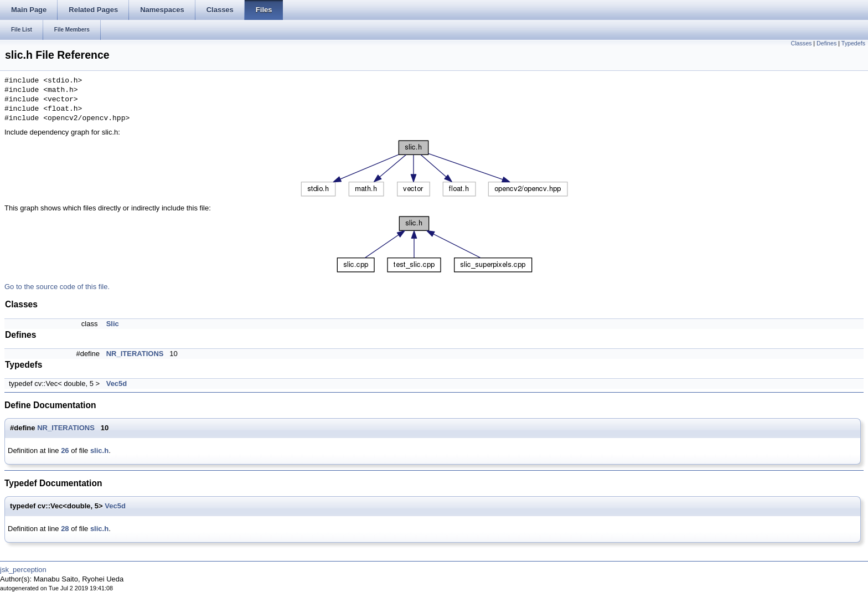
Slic (113, 324)
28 (65, 529)
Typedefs (853, 43)
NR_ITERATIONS (135, 354)
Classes (802, 43)
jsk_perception (23, 570)
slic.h (99, 451)
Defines (826, 43)
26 (65, 451)
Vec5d (117, 383)
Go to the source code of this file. (57, 287)
